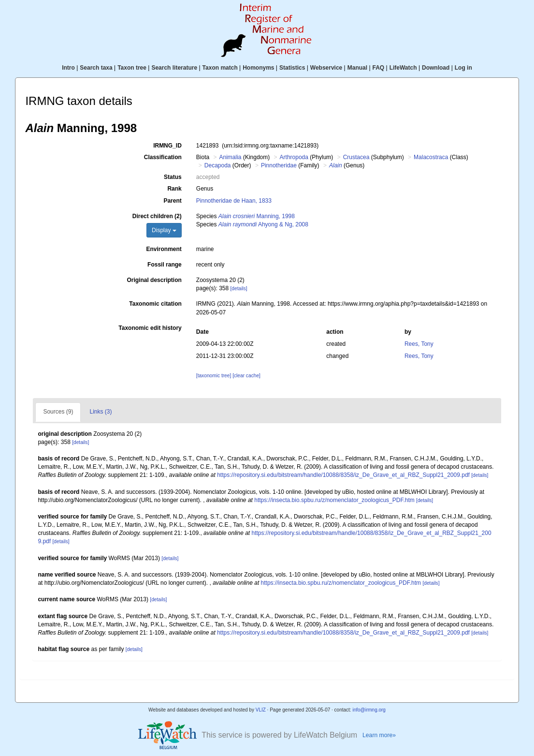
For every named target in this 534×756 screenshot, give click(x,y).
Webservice (326, 68)
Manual (357, 68)
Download (436, 68)
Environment (164, 249)
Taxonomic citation (155, 304)
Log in (463, 68)
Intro (68, 68)
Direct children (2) (157, 216)
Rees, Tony (419, 344)
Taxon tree (132, 68)
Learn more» (379, 735)
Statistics (292, 68)
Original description (154, 280)
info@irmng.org (369, 710)
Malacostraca (431, 157)
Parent (172, 201)
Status (173, 177)
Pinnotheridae (279, 165)
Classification (163, 157)
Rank (174, 189)
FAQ (379, 68)
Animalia (231, 157)
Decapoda (218, 165)
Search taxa (96, 68)
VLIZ (261, 710)
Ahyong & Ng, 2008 (263, 224)
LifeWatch (403, 68)
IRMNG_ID (167, 146)
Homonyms (258, 68)
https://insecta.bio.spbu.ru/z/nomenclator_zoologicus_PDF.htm (334, 500)
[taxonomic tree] (214, 376)
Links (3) (101, 412)
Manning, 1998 (257, 216)
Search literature (174, 68)
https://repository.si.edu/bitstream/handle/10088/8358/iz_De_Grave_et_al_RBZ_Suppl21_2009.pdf (343, 475)
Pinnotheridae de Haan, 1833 (234, 201)
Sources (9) (58, 412)
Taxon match (220, 68)
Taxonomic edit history (150, 328)
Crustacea (356, 157)
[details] (239, 289)
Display (164, 230)
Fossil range (165, 265)
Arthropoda (294, 157)
